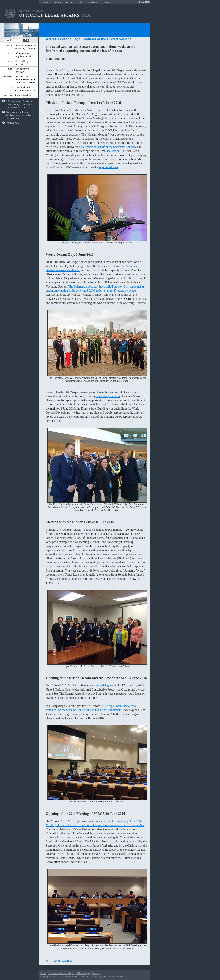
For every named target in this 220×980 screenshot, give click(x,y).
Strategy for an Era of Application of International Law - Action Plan (20, 115)
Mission (69, 2)
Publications (12, 123)
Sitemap (96, 973)
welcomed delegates (101, 686)
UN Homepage (83, 973)
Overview (57, 2)
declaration (113, 151)
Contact (107, 2)
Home (46, 2)
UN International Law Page (61, 973)
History (80, 2)
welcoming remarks (108, 396)
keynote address (108, 167)
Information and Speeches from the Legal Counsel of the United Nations (20, 104)
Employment (94, 2)
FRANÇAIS (145, 2)
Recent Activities (62, 961)
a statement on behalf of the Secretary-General (107, 147)
